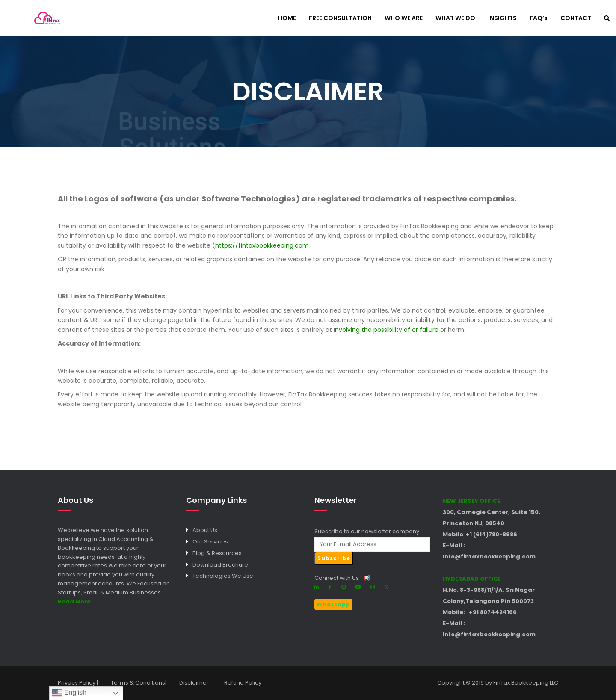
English (69, 693)
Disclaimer (194, 683)
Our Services (210, 542)
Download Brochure (220, 565)
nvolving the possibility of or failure (387, 330)
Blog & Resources (217, 553)
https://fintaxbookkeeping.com (262, 245)
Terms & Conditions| (139, 683)
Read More (74, 601)
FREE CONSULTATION (340, 19)
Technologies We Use (223, 576)
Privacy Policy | (78, 683)
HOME (287, 19)
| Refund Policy (241, 683)
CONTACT (576, 19)
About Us (205, 530)
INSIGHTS (502, 19)
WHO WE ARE (404, 19)
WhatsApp (333, 604)
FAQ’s (539, 19)
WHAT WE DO (455, 19)
